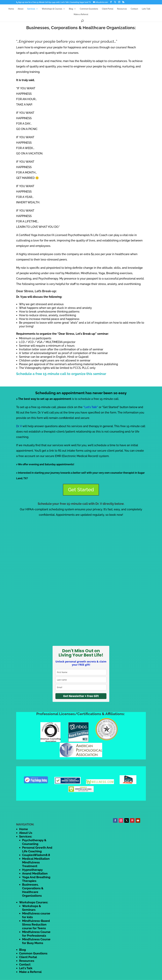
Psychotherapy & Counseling (34, 842)
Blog (71, 9)
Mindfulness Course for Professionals (36, 934)
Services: (26, 836)
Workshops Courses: (34, 902)
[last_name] (81, 680)
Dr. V (19, 426)
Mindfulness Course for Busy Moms (36, 941)
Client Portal (108, 9)
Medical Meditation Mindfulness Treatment (36, 862)
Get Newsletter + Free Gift (81, 696)
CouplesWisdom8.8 (36, 855)
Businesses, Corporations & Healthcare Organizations (33, 890)
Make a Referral (81, 14)
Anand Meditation (35, 873)
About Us (26, 833)
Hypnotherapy (32, 870)
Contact (134, 9)
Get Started (81, 490)
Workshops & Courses (52, 9)
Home (11, 9)
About (21, 9)
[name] (81, 672)
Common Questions (89, 9)
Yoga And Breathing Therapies (36, 879)
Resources (122, 9)
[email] (81, 687)
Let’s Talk (146, 9)
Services (31, 9)
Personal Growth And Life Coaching (37, 849)
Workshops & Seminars (32, 908)
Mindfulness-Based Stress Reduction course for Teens (36, 924)
